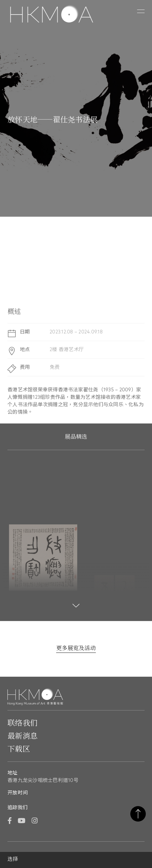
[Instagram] (35, 821)
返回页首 (138, 814)
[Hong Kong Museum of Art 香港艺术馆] (52, 15)
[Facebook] (10, 821)
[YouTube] (22, 821)
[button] (141, 11)
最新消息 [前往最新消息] (22, 736)
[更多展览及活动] (76, 649)
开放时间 (18, 793)
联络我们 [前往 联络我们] (22, 723)
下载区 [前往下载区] (19, 749)
